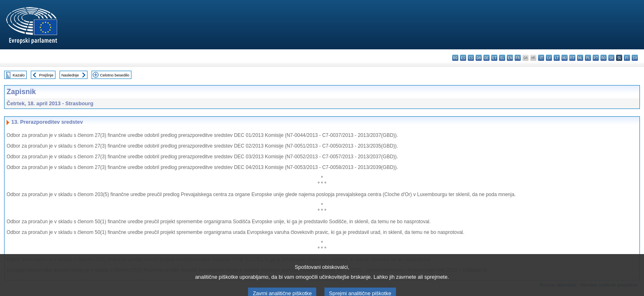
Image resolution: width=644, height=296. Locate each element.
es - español (463, 58)
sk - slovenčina (611, 58)
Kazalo (19, 75)
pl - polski (588, 58)
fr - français (518, 58)
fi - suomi (627, 58)
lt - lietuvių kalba (557, 58)
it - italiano (541, 58)
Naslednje (70, 75)
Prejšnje (46, 75)
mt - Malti (572, 58)
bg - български (455, 58)
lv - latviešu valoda (549, 58)
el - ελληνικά (502, 58)
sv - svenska (635, 58)
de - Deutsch (486, 58)
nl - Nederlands (580, 58)
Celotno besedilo (114, 75)
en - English (510, 58)
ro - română (604, 58)
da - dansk (479, 58)
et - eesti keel (494, 58)
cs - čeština (471, 58)
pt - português (596, 58)
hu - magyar (565, 58)
